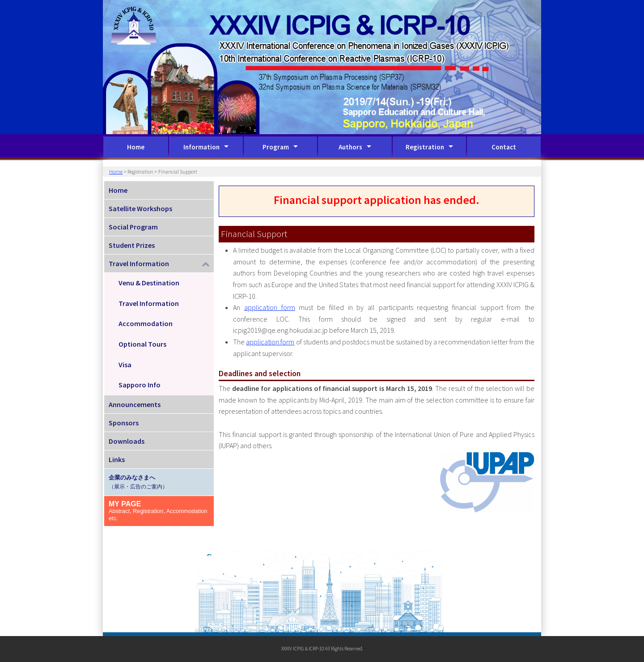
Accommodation (146, 323)
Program (276, 147)
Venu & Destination (149, 283)
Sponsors (124, 423)
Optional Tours (142, 344)
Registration (425, 147)
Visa (125, 365)
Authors (350, 147)
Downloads (127, 441)
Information (201, 147)
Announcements (135, 404)
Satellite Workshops (140, 208)
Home (136, 147)
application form (270, 307)
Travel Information (149, 303)
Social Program (133, 227)
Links (117, 459)
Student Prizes (132, 245)
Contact (504, 147)
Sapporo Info (140, 385)
